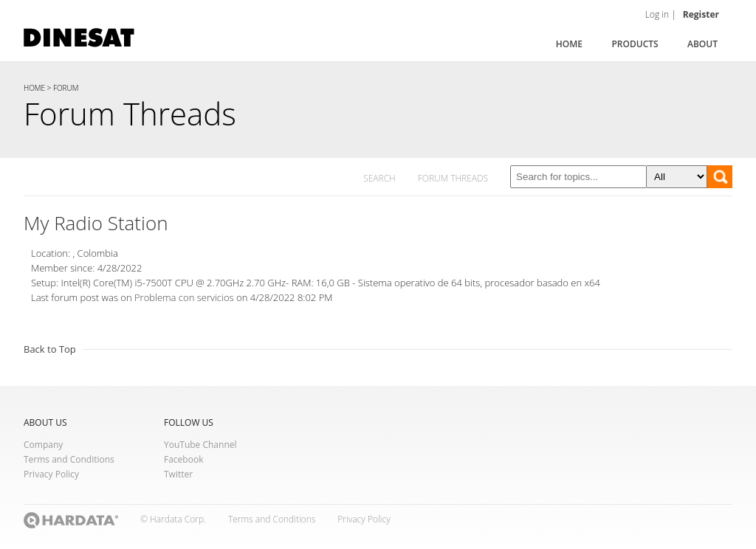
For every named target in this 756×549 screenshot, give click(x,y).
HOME (34, 88)
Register (701, 14)
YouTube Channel (200, 445)
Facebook (183, 459)
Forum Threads (130, 114)
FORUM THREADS (453, 178)
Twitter (178, 474)
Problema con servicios (185, 297)
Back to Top (50, 349)
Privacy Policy (51, 474)
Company (43, 445)
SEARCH (379, 178)
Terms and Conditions (69, 459)
